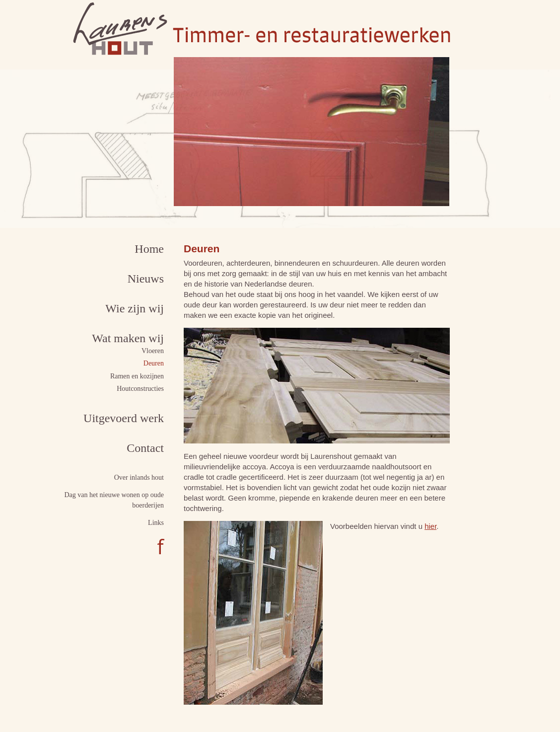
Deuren (154, 363)
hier (430, 526)
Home (149, 249)
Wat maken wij (128, 338)
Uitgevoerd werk (124, 418)
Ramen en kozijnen (137, 376)
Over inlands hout (139, 477)
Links (156, 523)
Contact (145, 448)
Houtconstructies (140, 389)
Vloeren (153, 351)
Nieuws (146, 279)
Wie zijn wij (135, 308)
